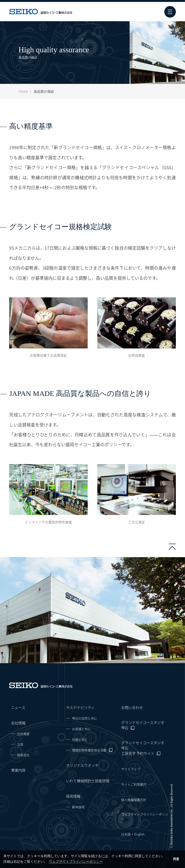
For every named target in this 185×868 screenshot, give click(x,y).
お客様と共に (81, 729)
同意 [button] (176, 859)
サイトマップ (131, 769)
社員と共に (80, 739)
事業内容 (18, 770)
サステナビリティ (80, 708)
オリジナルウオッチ (82, 765)
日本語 (126, 834)
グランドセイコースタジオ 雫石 (143, 725)
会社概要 (23, 734)
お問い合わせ (132, 708)
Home (23, 91)
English (139, 834)
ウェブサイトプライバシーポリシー (145, 816)
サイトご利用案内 (134, 784)
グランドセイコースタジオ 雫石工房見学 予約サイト (143, 748)
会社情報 (18, 723)
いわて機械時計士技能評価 (88, 781)
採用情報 (73, 796)
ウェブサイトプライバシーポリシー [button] (76, 861)
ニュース (18, 708)
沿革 (20, 744)
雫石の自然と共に (85, 718)
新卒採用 (78, 807)
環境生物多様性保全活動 (89, 750)
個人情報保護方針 (134, 800)
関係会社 (23, 755)
